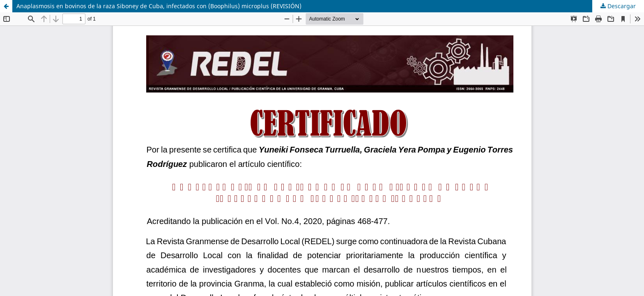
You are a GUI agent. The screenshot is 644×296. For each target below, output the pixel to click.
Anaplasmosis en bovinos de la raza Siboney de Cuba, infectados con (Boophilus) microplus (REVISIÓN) (159, 6)
